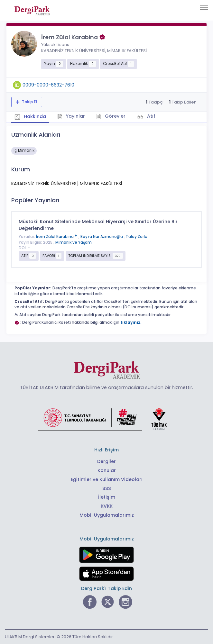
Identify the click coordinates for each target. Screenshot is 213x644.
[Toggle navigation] (204, 8)
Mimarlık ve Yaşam (74, 242)
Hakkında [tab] (30, 117)
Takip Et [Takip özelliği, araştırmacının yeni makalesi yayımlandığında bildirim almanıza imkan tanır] (29, 102)
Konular (107, 470)
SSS (107, 488)
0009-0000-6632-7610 (48, 85)
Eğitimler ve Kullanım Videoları (107, 479)
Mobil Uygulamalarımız (107, 515)
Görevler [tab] (111, 116)
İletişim (107, 497)
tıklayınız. (131, 322)
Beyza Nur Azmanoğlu (102, 237)
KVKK (107, 506)
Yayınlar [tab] (71, 116)
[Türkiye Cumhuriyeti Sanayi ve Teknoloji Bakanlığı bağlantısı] (106, 417)
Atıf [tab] (151, 116)
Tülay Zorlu (137, 237)
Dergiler (106, 461)
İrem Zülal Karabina (57, 237)
